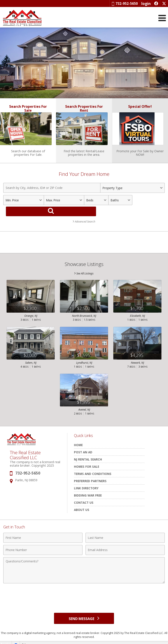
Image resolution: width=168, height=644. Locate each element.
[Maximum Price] (64, 204)
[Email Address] (125, 543)
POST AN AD (83, 445)
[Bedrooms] (96, 204)
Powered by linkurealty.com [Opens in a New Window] (149, 640)
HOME (78, 438)
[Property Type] (132, 192)
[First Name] (43, 531)
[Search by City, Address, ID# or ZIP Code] (52, 192)
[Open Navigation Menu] (162, 18)
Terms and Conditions (93, 467)
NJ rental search (88, 452)
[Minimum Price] (24, 204)
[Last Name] (125, 531)
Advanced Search (84, 214)
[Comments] (84, 563)
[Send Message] (84, 612)
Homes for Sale (87, 459)
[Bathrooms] (120, 204)
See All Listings (84, 266)
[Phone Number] (43, 543)
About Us (82, 503)
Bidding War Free (88, 488)
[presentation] (84, 589)
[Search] (151, 204)
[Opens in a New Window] (156, 3)
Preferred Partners (90, 474)
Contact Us (84, 495)
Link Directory (86, 481)
